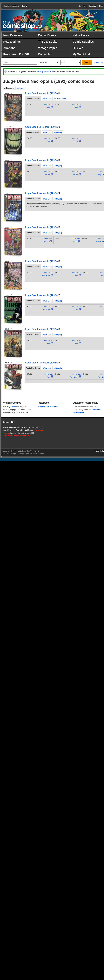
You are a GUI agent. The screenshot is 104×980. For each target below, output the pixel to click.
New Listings (12, 42)
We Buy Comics (10, 407)
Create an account (11, 6)
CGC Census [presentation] (60, 99)
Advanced (99, 62)
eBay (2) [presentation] (58, 132)
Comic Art (45, 54)
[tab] (33, 99)
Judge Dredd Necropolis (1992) (41, 93)
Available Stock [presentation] (33, 99)
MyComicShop (25, 25)
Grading (82, 6)
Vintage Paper (47, 48)
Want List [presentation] (47, 99)
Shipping (92, 6)
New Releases (13, 35)
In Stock (21, 88)
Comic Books (47, 35)
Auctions (9, 48)
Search (87, 62)
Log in (25, 6)
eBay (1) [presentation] (58, 166)
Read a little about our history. (16, 436)
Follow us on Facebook (48, 407)
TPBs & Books (48, 42)
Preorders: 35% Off (16, 54)
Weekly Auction (44, 72)
